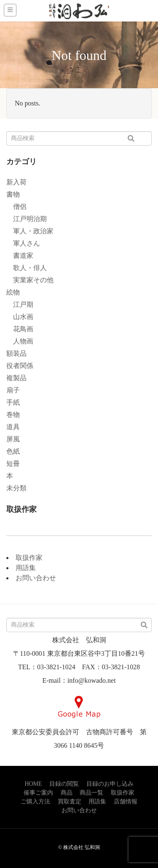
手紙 (13, 402)
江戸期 (20, 304)
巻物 (13, 415)
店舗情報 (126, 802)
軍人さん (23, 243)
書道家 (20, 256)
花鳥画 (20, 329)
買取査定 (70, 802)
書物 (13, 194)
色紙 (13, 451)
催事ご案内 (38, 793)
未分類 (16, 488)
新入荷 (16, 182)
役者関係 (20, 366)
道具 (13, 427)
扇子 (13, 390)
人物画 (20, 341)
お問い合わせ (36, 578)
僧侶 (16, 207)
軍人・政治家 (30, 231)
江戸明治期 (27, 219)
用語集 (26, 568)
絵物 (13, 292)
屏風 (13, 439)
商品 (67, 793)
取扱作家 (29, 558)
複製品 (16, 378)
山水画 (20, 317)
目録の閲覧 (64, 784)
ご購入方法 (35, 802)
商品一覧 (91, 793)
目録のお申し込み (110, 784)
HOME (33, 784)
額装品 (16, 353)
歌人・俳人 (27, 268)
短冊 (13, 464)
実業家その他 (30, 280)
